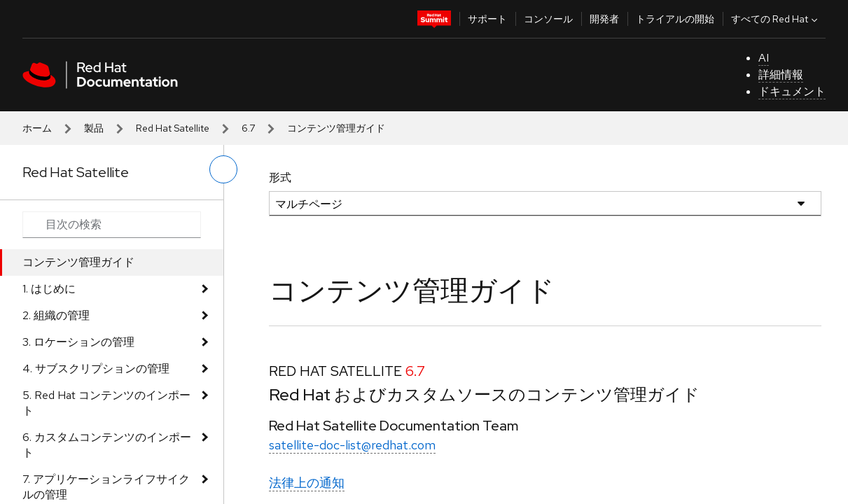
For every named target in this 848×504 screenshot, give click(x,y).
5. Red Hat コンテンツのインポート (106, 403)
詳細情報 (781, 75)
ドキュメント (792, 91)
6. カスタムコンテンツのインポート (107, 445)
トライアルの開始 (675, 19)
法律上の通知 (307, 483)
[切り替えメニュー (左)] (223, 169)
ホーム (37, 128)
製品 (94, 128)
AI (764, 58)
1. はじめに (49, 289)
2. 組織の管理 (56, 315)
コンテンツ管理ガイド (78, 262)
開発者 (604, 19)
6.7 (248, 128)
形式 (280, 177)
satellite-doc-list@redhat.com (352, 445)
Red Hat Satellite (173, 128)
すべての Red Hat (776, 19)
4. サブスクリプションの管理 (96, 369)
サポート (487, 19)
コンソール (548, 19)
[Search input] (112, 225)
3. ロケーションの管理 (78, 342)
